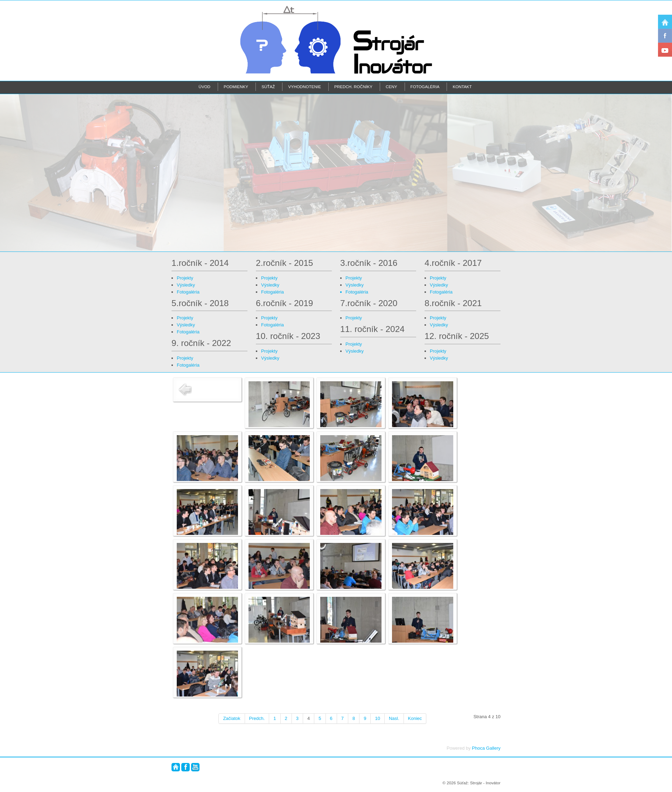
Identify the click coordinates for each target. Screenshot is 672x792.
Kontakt (462, 87)
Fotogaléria (425, 87)
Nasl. (394, 718)
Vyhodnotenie (304, 87)
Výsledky (186, 285)
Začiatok (232, 718)
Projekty (185, 278)
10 (377, 718)
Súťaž (268, 87)
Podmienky (236, 87)
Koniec (415, 718)
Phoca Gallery (486, 748)
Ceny (391, 87)
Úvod (204, 87)
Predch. (257, 718)
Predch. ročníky (353, 87)
